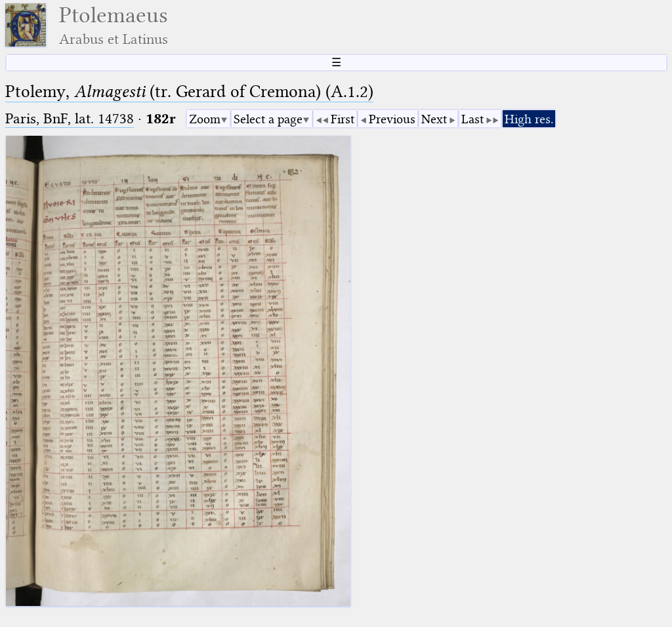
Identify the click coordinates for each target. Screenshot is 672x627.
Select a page (268, 119)
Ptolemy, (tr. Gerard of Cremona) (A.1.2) (189, 91)
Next (434, 119)
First (343, 119)
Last (472, 119)
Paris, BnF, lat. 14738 (70, 118)
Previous (392, 119)
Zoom (205, 119)
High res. (529, 119)
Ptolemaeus (114, 25)
